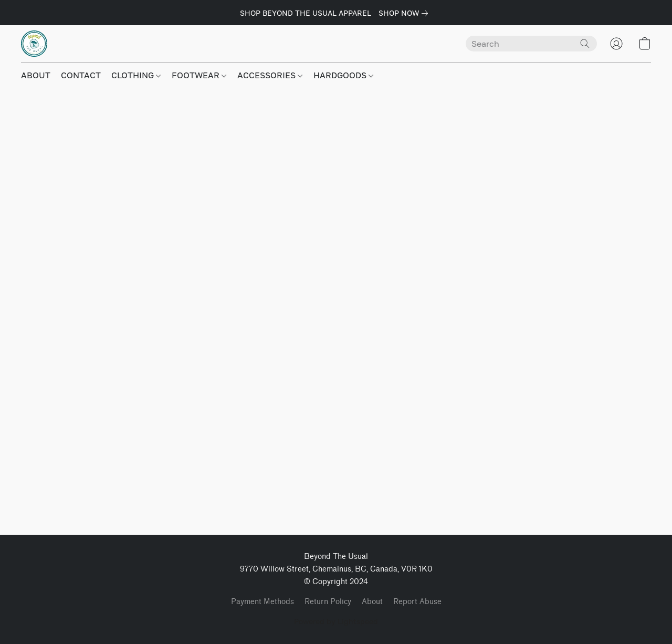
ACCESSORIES (270, 75)
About (372, 602)
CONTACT (81, 75)
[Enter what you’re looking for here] (531, 44)
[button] (34, 44)
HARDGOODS (343, 75)
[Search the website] (585, 44)
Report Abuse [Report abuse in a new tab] (417, 602)
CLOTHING (136, 75)
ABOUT (36, 75)
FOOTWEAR (199, 75)
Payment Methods (262, 602)
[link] (405, 13)
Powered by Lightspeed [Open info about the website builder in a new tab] (336, 621)
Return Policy (328, 602)
